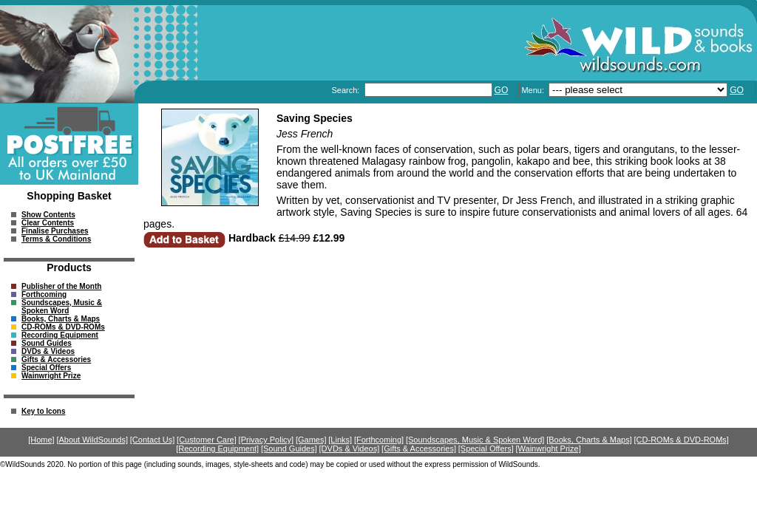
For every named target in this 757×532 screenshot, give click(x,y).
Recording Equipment (60, 335)
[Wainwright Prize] (549, 449)
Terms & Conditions (56, 239)
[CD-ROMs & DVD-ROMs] (682, 440)
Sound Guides (47, 343)
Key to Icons (43, 411)
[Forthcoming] (379, 440)
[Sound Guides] (289, 449)
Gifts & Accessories (56, 359)
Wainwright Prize (51, 376)
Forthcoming (44, 294)
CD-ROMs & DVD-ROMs (63, 327)
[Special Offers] (486, 449)
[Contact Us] (153, 440)
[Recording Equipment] (217, 449)
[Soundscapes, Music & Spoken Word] (475, 440)
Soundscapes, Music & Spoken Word (62, 307)
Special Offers (46, 368)
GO (502, 90)
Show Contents (48, 215)
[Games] (311, 440)
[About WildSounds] (92, 440)
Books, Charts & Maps (61, 319)
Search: (346, 90)
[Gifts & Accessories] (419, 449)
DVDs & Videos (48, 351)
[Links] (340, 440)
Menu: (534, 90)
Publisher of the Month (61, 286)
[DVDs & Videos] (350, 449)
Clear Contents (48, 223)
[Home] (41, 440)
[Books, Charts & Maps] (589, 440)
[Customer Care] (207, 440)
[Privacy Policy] (267, 440)
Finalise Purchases (55, 231)
